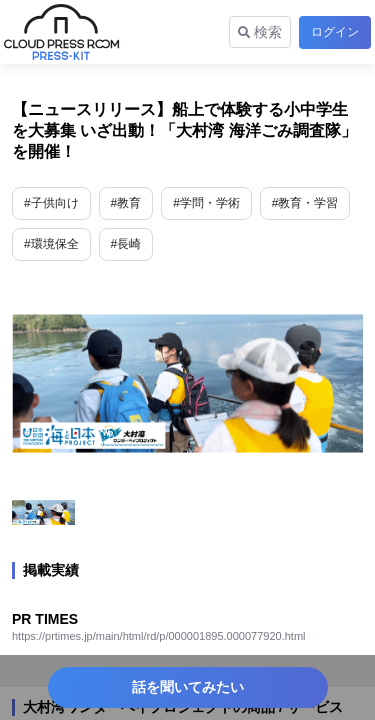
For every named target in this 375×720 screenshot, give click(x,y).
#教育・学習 (305, 203)
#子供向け (51, 203)
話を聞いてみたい (188, 687)
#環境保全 (51, 244)
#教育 (126, 203)
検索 (260, 32)
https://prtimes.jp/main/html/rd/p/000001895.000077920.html (159, 636)
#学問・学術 (206, 203)
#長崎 (126, 244)
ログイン (335, 32)
